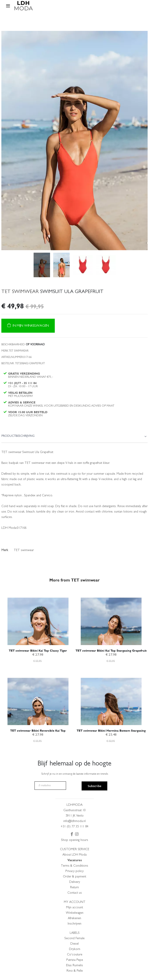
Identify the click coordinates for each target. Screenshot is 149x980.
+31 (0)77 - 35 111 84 (22, 383)
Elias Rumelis (74, 966)
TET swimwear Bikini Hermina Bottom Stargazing (111, 731)
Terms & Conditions (74, 866)
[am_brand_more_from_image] (38, 617)
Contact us (75, 893)
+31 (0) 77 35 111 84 (74, 827)
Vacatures (75, 860)
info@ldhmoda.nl (74, 821)
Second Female (74, 939)
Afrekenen (74, 918)
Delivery (75, 882)
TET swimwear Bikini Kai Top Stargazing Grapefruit (111, 651)
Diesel (74, 944)
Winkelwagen (75, 913)
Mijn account (74, 908)
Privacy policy (74, 871)
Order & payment (74, 877)
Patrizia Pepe (75, 960)
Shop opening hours (75, 840)
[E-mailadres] (50, 786)
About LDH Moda (74, 855)
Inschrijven (74, 924)
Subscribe (94, 786)
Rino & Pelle (75, 971)
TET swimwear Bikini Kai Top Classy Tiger (38, 651)
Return (74, 888)
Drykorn (75, 949)
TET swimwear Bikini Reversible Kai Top (38, 731)
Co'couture (75, 955)
